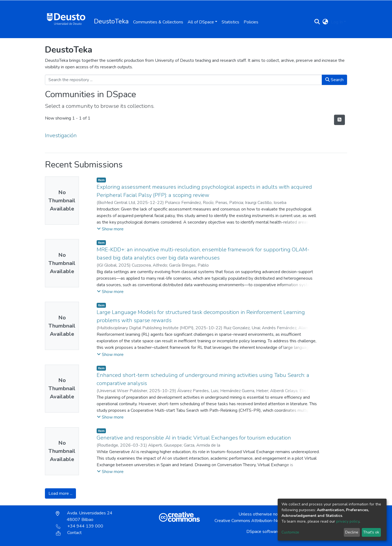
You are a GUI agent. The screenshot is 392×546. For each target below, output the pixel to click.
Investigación (61, 135)
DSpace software (263, 532)
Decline (352, 532)
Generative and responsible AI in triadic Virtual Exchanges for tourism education (194, 438)
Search (334, 80)
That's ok (371, 532)
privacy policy (348, 521)
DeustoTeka (111, 21)
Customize (290, 532)
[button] (325, 22)
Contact (69, 533)
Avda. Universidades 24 (84, 516)
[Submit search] (317, 22)
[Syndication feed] (339, 120)
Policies (251, 22)
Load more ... (60, 493)
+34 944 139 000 (79, 526)
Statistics (230, 22)
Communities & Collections (158, 22)
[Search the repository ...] (183, 80)
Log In (337, 22)
